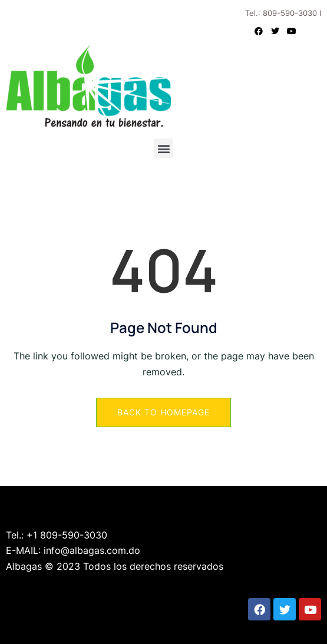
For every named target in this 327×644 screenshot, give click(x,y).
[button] (163, 148)
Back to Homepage (163, 412)
